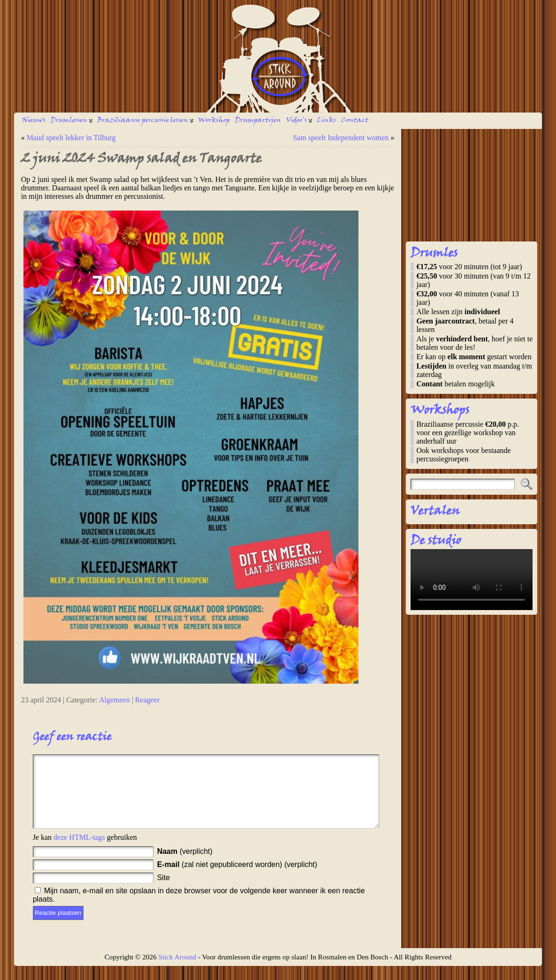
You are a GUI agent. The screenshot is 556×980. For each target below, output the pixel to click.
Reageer (147, 700)
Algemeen (114, 700)
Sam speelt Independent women (341, 138)
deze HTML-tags (79, 851)
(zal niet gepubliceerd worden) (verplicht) (237, 878)
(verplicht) (185, 865)
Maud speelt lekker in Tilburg (71, 138)
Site (164, 892)
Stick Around (178, 971)
